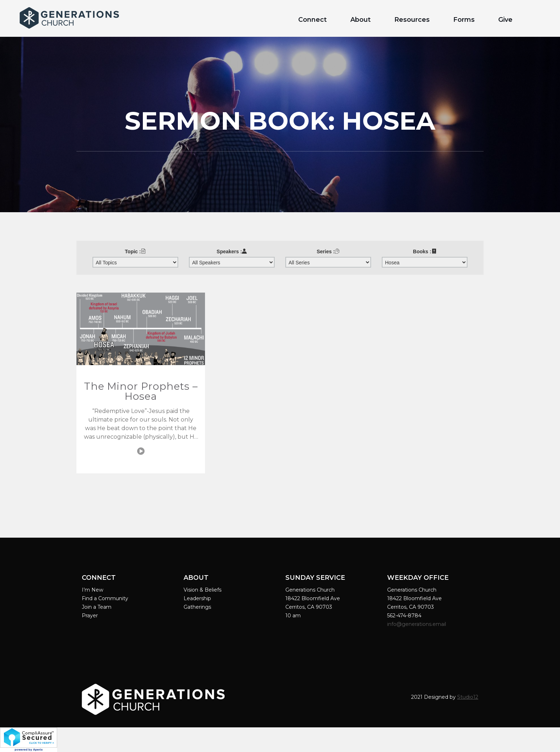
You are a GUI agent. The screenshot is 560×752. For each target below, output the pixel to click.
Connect (312, 20)
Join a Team (97, 607)
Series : (328, 252)
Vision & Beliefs (202, 590)
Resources (412, 20)
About (361, 20)
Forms (464, 20)
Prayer (90, 616)
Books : (424, 252)
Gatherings (197, 607)
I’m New (92, 590)
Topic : (136, 252)
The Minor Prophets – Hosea (141, 391)
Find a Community (105, 598)
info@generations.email (417, 624)
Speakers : (232, 252)
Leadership (197, 598)
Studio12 (468, 697)
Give (505, 20)
